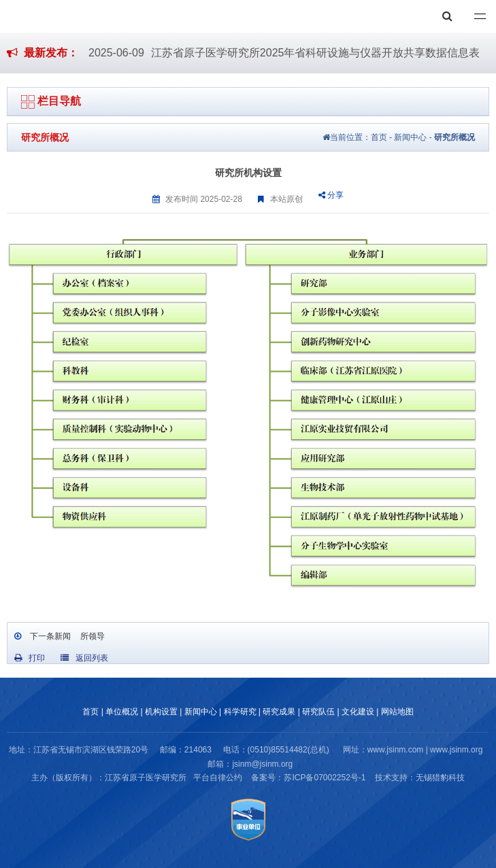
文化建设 (358, 712)
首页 (379, 137)
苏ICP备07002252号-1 (325, 778)
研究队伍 (318, 712)
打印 (30, 658)
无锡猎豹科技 (440, 778)
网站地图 (397, 712)
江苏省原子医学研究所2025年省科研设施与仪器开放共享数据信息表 (316, 53)
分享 (331, 195)
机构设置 (161, 712)
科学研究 (240, 712)
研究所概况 (454, 137)
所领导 (91, 636)
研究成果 (279, 712)
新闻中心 (410, 137)
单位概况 (122, 712)
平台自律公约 (218, 778)
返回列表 (84, 658)
